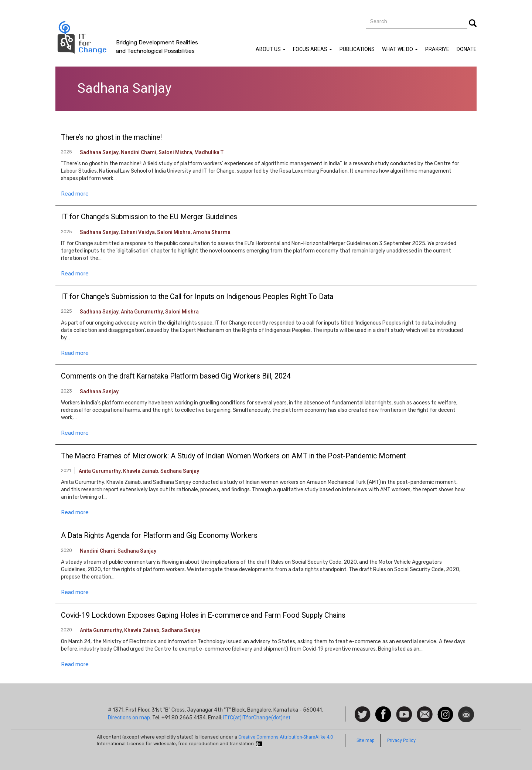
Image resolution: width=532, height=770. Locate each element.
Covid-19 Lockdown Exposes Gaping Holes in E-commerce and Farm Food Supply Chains (203, 615)
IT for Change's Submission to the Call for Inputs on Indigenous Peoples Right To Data (197, 297)
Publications (357, 49)
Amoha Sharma (212, 232)
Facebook (383, 710)
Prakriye (437, 49)
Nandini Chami (139, 152)
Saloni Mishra (175, 152)
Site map (366, 740)
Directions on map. (129, 718)
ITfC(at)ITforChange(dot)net (257, 718)
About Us (271, 49)
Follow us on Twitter (363, 715)
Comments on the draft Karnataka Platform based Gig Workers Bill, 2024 (176, 376)
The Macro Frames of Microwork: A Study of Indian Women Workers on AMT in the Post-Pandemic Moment (233, 456)
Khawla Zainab (141, 471)
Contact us (425, 714)
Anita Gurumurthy (142, 312)
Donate (467, 49)
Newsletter (466, 710)
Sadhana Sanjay (99, 152)
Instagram (445, 710)
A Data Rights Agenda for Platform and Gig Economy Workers (159, 536)
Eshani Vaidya (138, 232)
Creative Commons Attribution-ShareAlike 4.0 (286, 737)
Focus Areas (313, 49)
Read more (75, 194)
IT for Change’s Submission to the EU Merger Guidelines (149, 217)
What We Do (400, 49)
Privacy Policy (401, 740)
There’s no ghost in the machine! (111, 138)
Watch (403, 710)
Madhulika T (209, 152)
